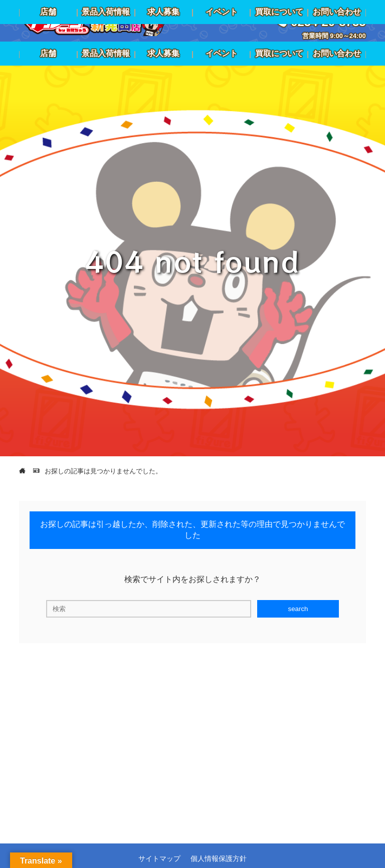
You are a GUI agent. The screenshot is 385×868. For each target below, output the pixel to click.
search (298, 609)
